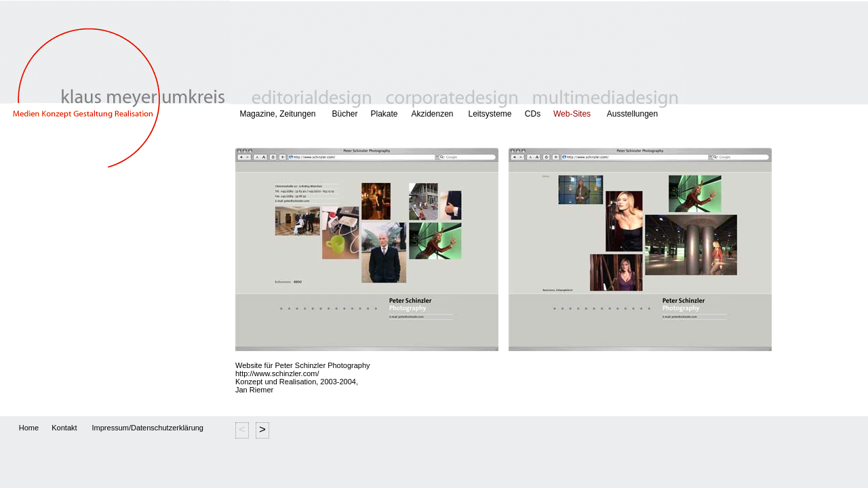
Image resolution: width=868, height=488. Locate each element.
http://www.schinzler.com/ (277, 373)
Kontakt (64, 428)
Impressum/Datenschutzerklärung (148, 428)
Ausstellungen (642, 114)
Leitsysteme (490, 114)
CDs (533, 114)
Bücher (344, 114)
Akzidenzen (432, 114)
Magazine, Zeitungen (277, 114)
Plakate (384, 114)
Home (29, 428)
